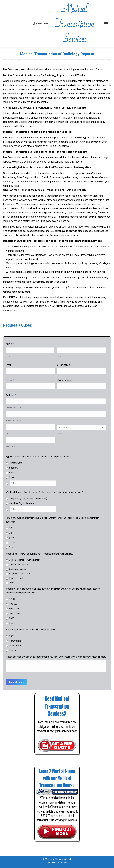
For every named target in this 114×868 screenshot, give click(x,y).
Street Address (13, 409)
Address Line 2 (13, 422)
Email (10, 365)
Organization (63, 365)
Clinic (12, 480)
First (8, 357)
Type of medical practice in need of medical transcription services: (38, 459)
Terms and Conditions (57, 865)
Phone (10, 381)
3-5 (11, 536)
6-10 (11, 541)
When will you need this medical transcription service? (32, 632)
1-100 (12, 602)
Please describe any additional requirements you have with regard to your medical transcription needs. (56, 660)
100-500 (13, 607)
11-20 (12, 545)
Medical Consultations (19, 567)
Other (11, 586)
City (8, 435)
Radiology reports (17, 572)
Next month (15, 644)
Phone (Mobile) (65, 381)
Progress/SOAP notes (19, 576)
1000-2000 (15, 616)
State (60, 435)
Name (10, 344)
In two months (16, 648)
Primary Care (16, 465)
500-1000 (14, 611)
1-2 (11, 531)
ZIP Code (10, 449)
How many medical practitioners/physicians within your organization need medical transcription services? (52, 523)
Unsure (13, 626)
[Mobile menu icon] (106, 24)
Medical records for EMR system (24, 563)
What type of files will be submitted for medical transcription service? (39, 557)
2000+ (12, 621)
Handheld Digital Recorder (22, 506)
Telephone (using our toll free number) (28, 501)
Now (11, 639)
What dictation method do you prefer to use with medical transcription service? (44, 495)
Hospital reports (16, 581)
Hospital (13, 475)
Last (59, 357)
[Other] (33, 485)
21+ (11, 550)
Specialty (14, 470)
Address (11, 396)
